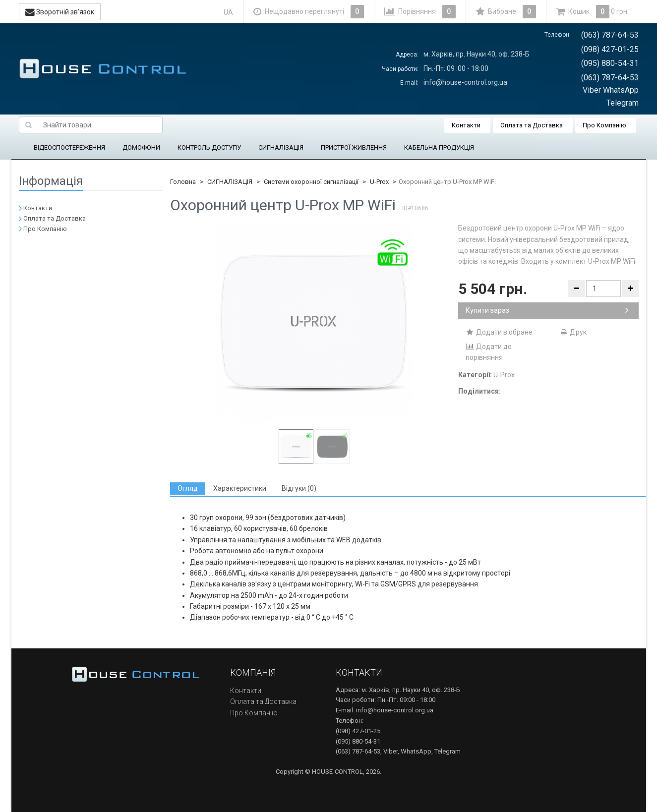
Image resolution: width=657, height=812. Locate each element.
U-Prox (379, 182)
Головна (183, 182)
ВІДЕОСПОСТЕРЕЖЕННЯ (69, 147)
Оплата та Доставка (532, 125)
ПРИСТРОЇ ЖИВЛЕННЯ (354, 147)
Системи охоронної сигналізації (311, 182)
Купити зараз (547, 310)
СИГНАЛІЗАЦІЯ (281, 147)
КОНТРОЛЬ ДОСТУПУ (209, 147)
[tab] (188, 489)
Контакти (466, 125)
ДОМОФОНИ (141, 147)
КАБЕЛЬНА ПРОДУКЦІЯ (439, 147)
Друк (573, 332)
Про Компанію (604, 125)
